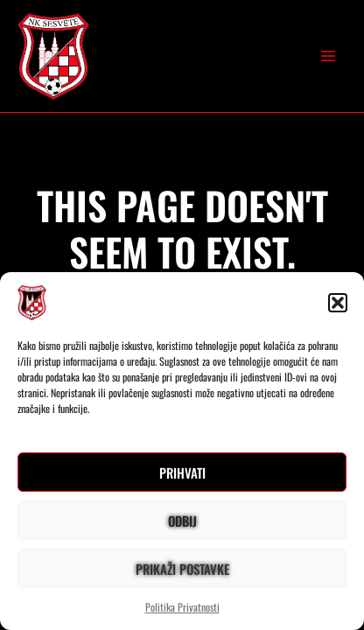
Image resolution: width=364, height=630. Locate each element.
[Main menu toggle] (328, 56)
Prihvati (182, 472)
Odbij (182, 521)
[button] (338, 303)
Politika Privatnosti (182, 607)
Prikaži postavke (182, 569)
